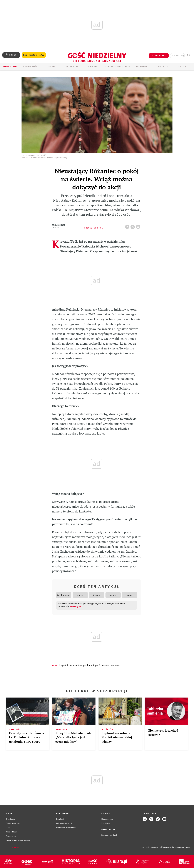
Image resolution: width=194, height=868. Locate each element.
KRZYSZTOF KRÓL (66, 665)
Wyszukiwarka (189, 55)
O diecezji (184, 66)
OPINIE (51, 66)
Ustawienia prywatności (66, 828)
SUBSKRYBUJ (159, 56)
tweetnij (133, 226)
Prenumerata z (34, 55)
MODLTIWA (78, 665)
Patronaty (142, 66)
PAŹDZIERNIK (89, 665)
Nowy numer (10, 66)
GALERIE (93, 66)
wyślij (139, 226)
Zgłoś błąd (13, 847)
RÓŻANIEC (106, 665)
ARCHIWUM (72, 66)
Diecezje (163, 66)
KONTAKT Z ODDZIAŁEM (118, 66)
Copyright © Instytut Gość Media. (155, 847)
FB (128, 226)
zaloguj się (177, 56)
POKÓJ (98, 665)
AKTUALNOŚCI (31, 66)
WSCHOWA (115, 665)
